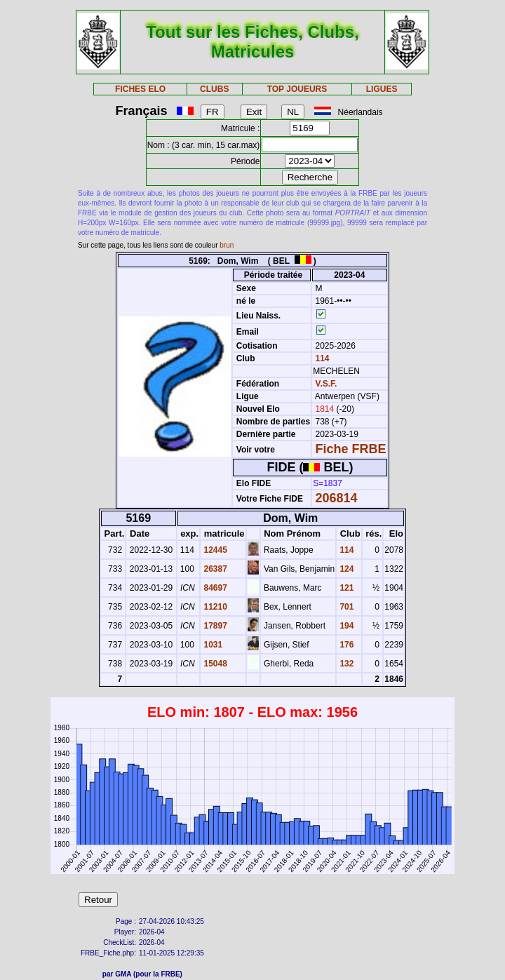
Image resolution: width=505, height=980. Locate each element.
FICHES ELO (140, 89)
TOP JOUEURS (297, 89)
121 (345, 588)
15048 (214, 664)
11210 (214, 607)
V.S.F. (326, 384)
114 (321, 358)
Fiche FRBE (351, 449)
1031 (212, 645)
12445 (214, 550)
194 (345, 626)
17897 (214, 626)
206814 (337, 498)
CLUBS (214, 89)
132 (345, 664)
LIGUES (382, 89)
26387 (214, 569)
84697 (214, 588)
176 (345, 645)
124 (345, 569)
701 (345, 607)
